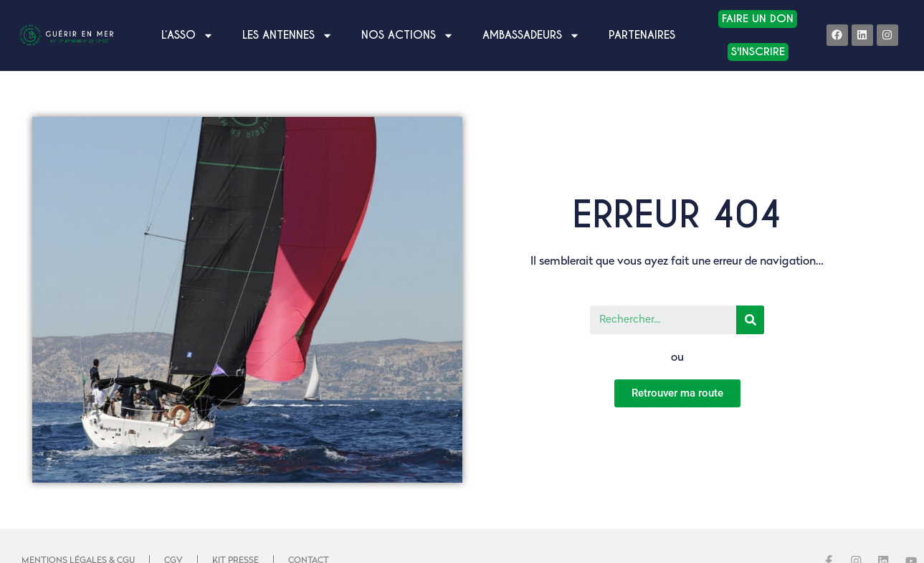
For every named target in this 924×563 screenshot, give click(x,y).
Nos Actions (408, 36)
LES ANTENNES (287, 36)
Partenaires (642, 35)
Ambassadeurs (531, 36)
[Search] (750, 320)
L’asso (187, 36)
